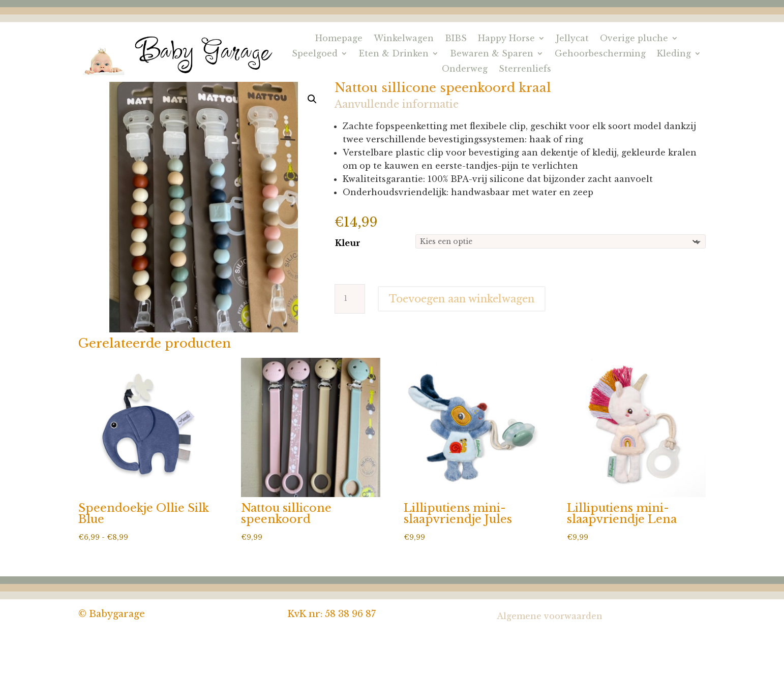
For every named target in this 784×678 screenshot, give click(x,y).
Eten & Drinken (394, 54)
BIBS (456, 39)
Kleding (674, 54)
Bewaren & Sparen (492, 54)
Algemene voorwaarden (550, 616)
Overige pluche (634, 39)
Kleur (348, 243)
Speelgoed (315, 54)
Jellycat (572, 39)
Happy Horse (506, 39)
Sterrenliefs (525, 69)
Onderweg (465, 69)
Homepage (339, 39)
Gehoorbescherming (600, 54)
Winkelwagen (404, 39)
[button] (312, 99)
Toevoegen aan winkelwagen (462, 299)
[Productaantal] (350, 299)
